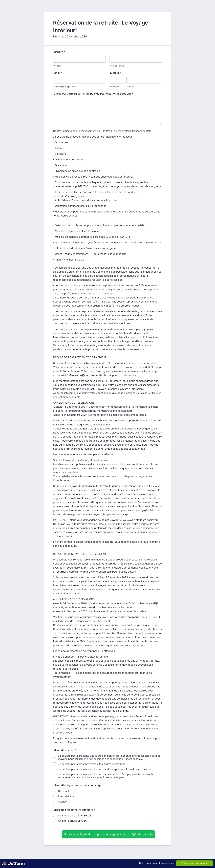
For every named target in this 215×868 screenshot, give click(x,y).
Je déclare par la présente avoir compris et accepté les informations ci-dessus (105, 769)
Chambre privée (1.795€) (73, 821)
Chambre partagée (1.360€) (74, 816)
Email (58, 73)
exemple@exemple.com (64, 87)
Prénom (57, 66)
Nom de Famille (117, 66)
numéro (130, 87)
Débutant (64, 791)
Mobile (115, 73)
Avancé (62, 802)
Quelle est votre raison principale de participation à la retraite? (93, 94)
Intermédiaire (66, 796)
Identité (59, 52)
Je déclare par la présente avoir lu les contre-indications (92, 764)
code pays (115, 87)
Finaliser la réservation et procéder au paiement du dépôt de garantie (108, 834)
